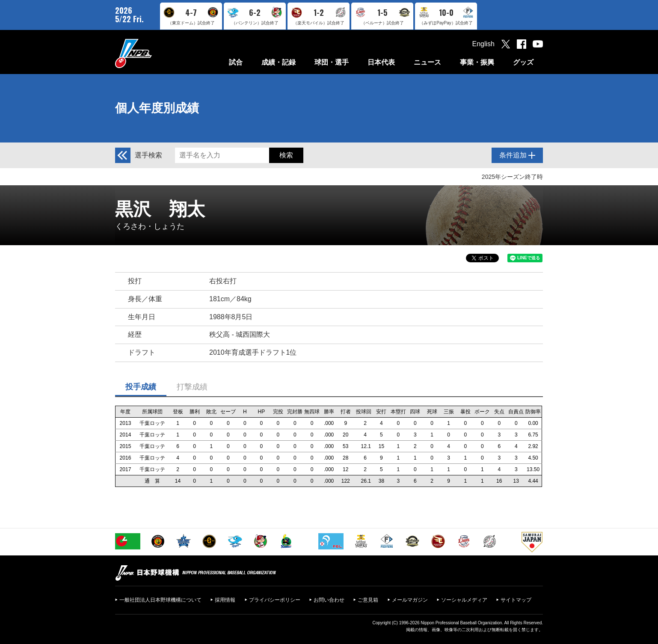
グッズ (523, 62)
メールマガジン (410, 600)
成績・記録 (279, 62)
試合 (236, 62)
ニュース (427, 62)
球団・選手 (332, 62)
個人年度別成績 (157, 108)
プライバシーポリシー (275, 600)
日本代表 (381, 62)
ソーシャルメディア (464, 600)
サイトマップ (516, 600)
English (483, 44)
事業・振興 (477, 62)
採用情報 (225, 600)
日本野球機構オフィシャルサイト (155, 53)
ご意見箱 (368, 600)
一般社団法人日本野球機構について (160, 600)
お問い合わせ (329, 600)
